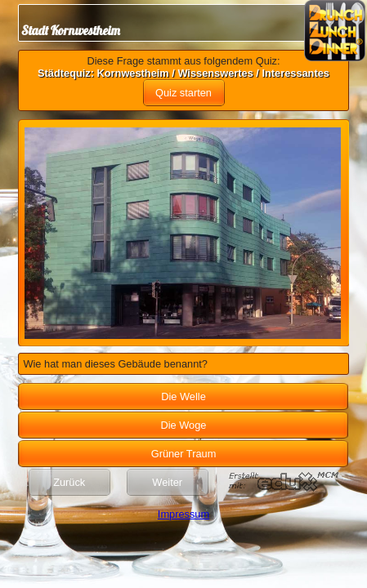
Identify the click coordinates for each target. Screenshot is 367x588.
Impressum (183, 514)
